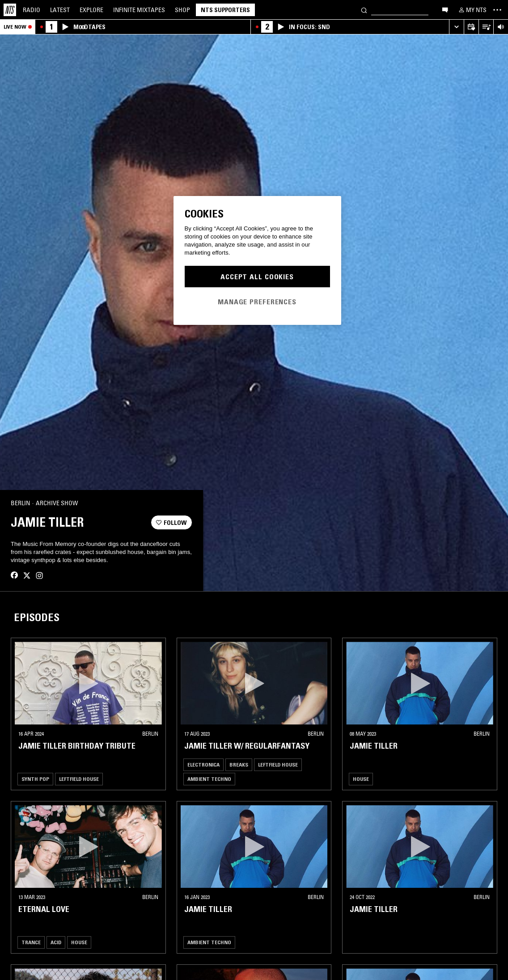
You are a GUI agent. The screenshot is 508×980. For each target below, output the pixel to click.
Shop (182, 10)
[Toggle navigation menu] (497, 10)
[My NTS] (472, 10)
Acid (56, 955)
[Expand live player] (456, 27)
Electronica (203, 778)
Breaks (239, 778)
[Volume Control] (501, 27)
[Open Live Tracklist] (486, 27)
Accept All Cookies (257, 277)
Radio (32, 10)
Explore (91, 10)
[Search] (364, 10)
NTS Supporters (225, 10)
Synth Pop (35, 792)
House (361, 792)
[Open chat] (445, 9)
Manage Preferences (257, 302)
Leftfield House (79, 792)
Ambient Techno (209, 792)
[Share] (182, 510)
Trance (31, 955)
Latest (60, 10)
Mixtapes (139, 10)
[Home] (10, 10)
